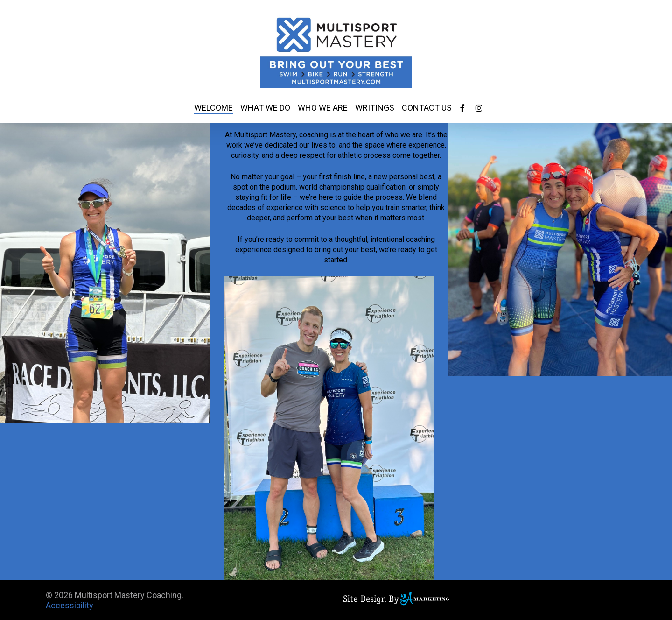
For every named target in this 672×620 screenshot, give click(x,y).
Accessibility (70, 605)
